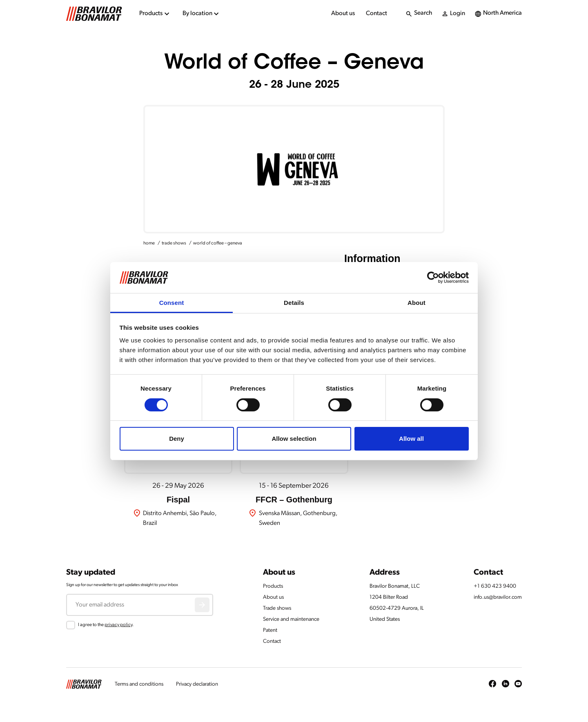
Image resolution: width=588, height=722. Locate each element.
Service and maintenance (291, 619)
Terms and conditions (139, 684)
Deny (177, 439)
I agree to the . (106, 625)
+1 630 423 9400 (495, 586)
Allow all (411, 439)
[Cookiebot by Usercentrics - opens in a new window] (433, 278)
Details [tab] (294, 303)
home (149, 243)
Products (273, 586)
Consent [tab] (172, 303)
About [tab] (416, 303)
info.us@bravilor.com (498, 597)
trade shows (174, 243)
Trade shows (277, 608)
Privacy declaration (197, 684)
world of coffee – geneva (218, 243)
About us (343, 14)
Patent (270, 630)
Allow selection (294, 439)
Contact (376, 14)
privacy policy (118, 625)
